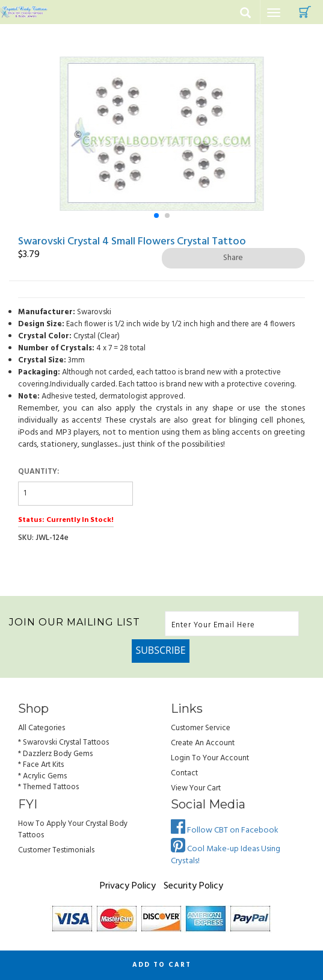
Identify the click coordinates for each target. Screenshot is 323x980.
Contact (184, 773)
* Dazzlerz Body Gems (55, 754)
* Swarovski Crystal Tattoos (63, 743)
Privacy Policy (128, 886)
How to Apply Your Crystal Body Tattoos (73, 830)
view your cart (196, 788)
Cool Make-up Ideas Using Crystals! (226, 855)
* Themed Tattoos (48, 787)
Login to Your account (210, 758)
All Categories (42, 728)
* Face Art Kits (41, 765)
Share (233, 258)
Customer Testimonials (56, 850)
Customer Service (201, 728)
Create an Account (203, 743)
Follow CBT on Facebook (225, 830)
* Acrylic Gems (42, 776)
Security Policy (193, 886)
